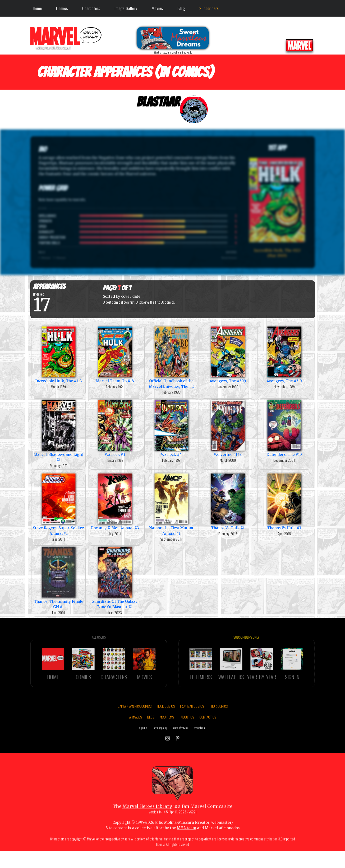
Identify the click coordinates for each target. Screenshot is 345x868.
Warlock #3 (115, 428)
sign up (143, 742)
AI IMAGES (136, 732)
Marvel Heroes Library (147, 821)
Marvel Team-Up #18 (115, 354)
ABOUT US (187, 732)
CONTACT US (208, 732)
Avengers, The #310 (284, 354)
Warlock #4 (171, 428)
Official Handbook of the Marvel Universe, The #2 (171, 357)
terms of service (180, 742)
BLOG (151, 732)
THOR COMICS (218, 721)
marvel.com (200, 742)
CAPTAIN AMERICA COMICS (135, 721)
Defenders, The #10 (284, 428)
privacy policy (160, 742)
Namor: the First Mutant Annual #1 (171, 504)
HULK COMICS (166, 721)
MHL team (186, 843)
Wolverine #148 (228, 428)
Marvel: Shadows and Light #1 (59, 430)
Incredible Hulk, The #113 (59, 354)
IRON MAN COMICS (192, 721)
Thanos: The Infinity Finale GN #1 (59, 577)
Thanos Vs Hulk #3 (284, 501)
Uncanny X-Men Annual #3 (115, 501)
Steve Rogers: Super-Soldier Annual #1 (59, 504)
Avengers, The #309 (228, 354)
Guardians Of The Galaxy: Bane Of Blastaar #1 (115, 577)
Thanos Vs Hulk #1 (228, 501)
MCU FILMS (167, 732)
